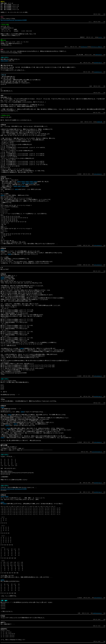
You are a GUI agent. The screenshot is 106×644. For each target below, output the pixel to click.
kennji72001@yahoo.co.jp (98, 63)
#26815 (17, 189)
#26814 (2, 61)
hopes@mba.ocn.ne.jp (84, 47)
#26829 (22, 412)
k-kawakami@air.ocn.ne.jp (98, 72)
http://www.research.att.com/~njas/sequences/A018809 (14, 489)
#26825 (35, 182)
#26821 (24, 183)
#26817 (20, 186)
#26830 (2, 407)
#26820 (31, 182)
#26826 (2, 277)
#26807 (9, 254)
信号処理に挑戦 (99, 122)
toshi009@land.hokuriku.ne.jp (97, 613)
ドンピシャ (100, 37)
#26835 (2, 496)
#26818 (6, 61)
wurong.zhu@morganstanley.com (97, 452)
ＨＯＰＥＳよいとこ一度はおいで (97, 47)
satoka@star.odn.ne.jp (99, 55)
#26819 (27, 182)
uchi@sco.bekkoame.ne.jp (98, 174)
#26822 (28, 183)
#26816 (15, 186)
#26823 (2, 250)
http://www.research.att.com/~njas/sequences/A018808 (14, 20)
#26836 (7, 496)
